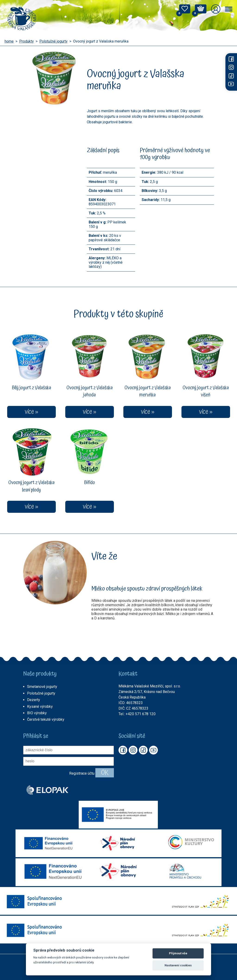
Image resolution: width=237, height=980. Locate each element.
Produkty (27, 41)
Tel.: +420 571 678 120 (137, 714)
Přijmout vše (178, 953)
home (9, 41)
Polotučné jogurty (53, 41)
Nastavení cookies (178, 965)
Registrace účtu (82, 773)
